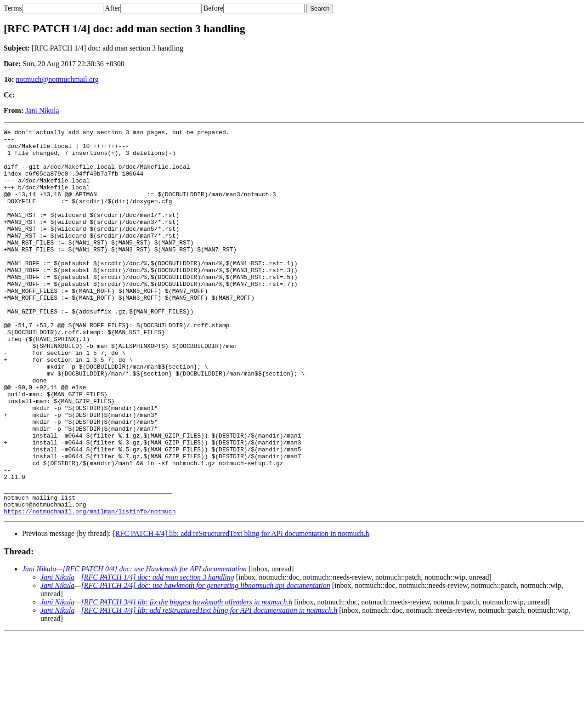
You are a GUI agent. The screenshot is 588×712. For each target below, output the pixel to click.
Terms (13, 8)
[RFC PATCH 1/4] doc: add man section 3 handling (157, 654)
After (113, 8)
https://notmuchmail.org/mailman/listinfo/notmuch (90, 588)
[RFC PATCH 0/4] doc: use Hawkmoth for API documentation (155, 646)
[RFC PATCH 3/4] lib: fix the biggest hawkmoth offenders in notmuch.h (187, 679)
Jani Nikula (42, 111)
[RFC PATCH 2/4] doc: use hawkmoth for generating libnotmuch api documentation (205, 663)
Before (214, 8)
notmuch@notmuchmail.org (57, 79)
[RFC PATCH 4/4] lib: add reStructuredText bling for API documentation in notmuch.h (241, 611)
